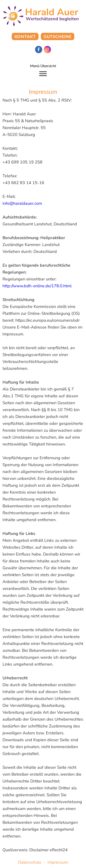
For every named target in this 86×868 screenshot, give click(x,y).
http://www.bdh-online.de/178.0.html (37, 286)
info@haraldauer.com (22, 203)
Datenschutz (30, 862)
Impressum (58, 862)
